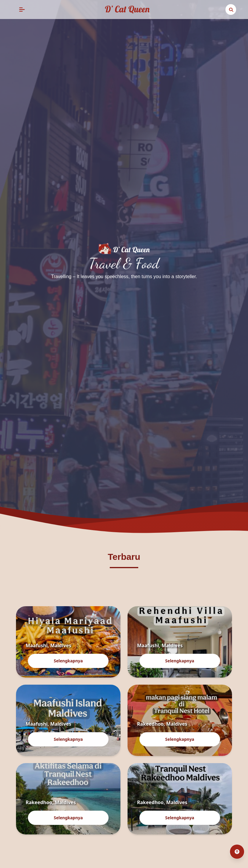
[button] (22, 10)
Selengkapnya (68, 661)
